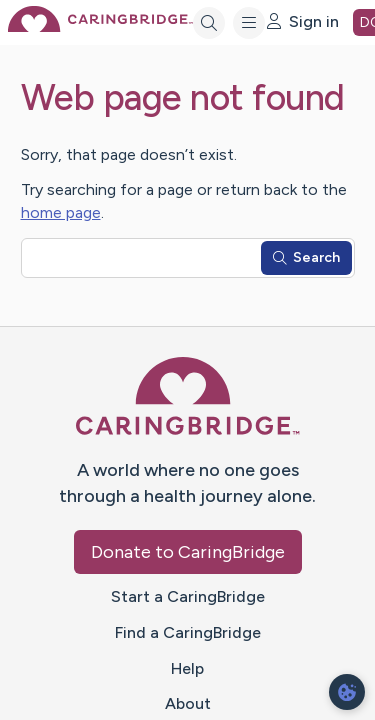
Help (187, 668)
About (188, 703)
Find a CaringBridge (188, 632)
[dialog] (347, 692)
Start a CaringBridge (188, 596)
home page (61, 212)
